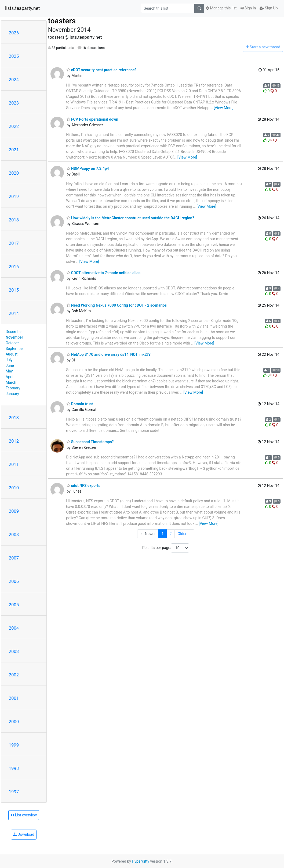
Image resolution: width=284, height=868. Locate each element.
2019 (14, 196)
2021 (14, 150)
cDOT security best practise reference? (101, 70)
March (11, 382)
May (9, 371)
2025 (14, 56)
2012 (14, 441)
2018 (14, 220)
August (12, 354)
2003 (14, 651)
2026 (14, 33)
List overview (24, 815)
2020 (14, 173)
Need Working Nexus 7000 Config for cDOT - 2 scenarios (117, 305)
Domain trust (80, 404)
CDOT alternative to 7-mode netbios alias (103, 273)
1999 (14, 745)
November (14, 337)
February (13, 388)
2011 (14, 464)
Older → (185, 534)
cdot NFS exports (83, 486)
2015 (14, 290)
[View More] (223, 108)
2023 (14, 103)
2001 (14, 698)
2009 (14, 511)
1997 (14, 792)
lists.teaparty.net (23, 8)
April (10, 377)
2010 (14, 488)
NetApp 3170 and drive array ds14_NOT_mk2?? (108, 354)
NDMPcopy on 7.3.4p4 (88, 168)
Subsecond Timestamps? (90, 442)
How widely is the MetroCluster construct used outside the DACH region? (130, 218)
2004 (14, 628)
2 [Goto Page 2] (171, 534)
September (15, 349)
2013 (14, 418)
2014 (14, 313)
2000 (14, 722)
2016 (14, 267)
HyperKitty (141, 861)
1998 (14, 768)
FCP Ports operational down (92, 119)
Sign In (248, 8)
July (9, 360)
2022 (14, 126)
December (14, 332)
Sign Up (269, 8)
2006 (14, 581)
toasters (62, 21)
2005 (14, 605)
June (10, 365)
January (12, 394)
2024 (14, 80)
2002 (14, 675)
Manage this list (221, 8)
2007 (14, 558)
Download (24, 834)
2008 (14, 535)
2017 (14, 243)
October (12, 343)
